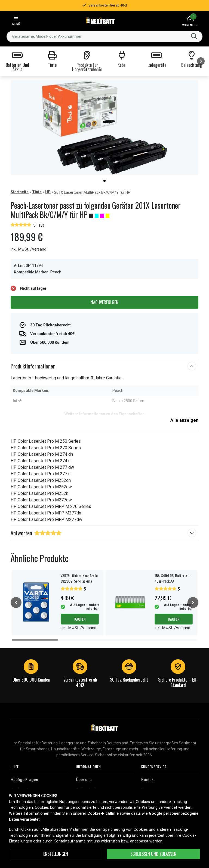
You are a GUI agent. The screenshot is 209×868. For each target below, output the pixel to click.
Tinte (37, 192)
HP (48, 192)
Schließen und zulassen (153, 854)
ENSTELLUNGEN (56, 854)
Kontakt (148, 780)
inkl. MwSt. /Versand (28, 249)
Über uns (84, 780)
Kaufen (80, 619)
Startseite (20, 192)
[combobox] (104, 37)
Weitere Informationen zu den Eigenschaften (104, 414)
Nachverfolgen (104, 302)
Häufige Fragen (24, 780)
